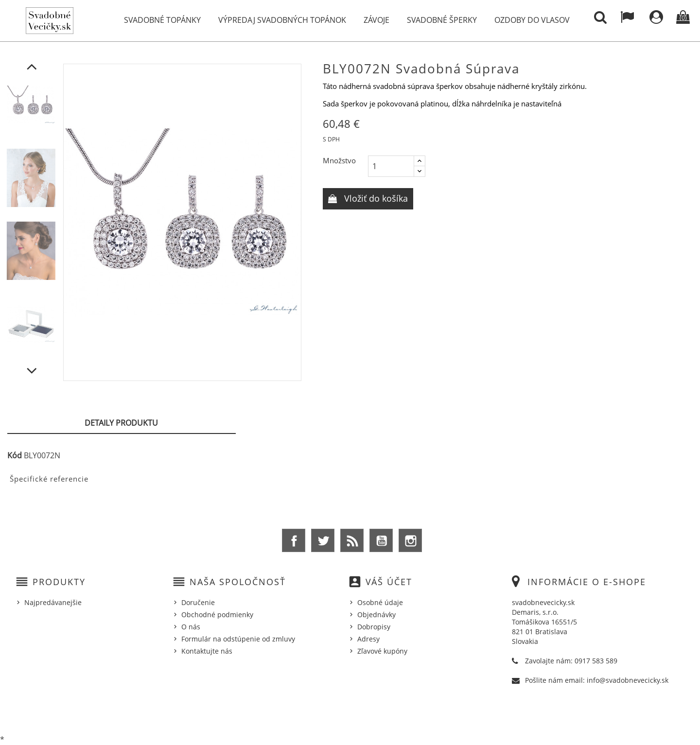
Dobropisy (374, 627)
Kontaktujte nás (207, 651)
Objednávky (376, 615)
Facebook (294, 540)
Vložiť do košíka (375, 198)
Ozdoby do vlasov (532, 20)
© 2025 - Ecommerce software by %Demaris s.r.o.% (350, 712)
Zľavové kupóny (382, 651)
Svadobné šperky (442, 20)
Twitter (323, 540)
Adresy (368, 639)
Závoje (376, 20)
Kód (15, 455)
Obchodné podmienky (217, 615)
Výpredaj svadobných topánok (282, 20)
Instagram (410, 540)
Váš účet (389, 582)
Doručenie (198, 602)
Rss (352, 540)
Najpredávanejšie (53, 602)
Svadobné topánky (162, 20)
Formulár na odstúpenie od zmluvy (238, 639)
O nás (191, 627)
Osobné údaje (380, 602)
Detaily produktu (121, 423)
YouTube (381, 540)
